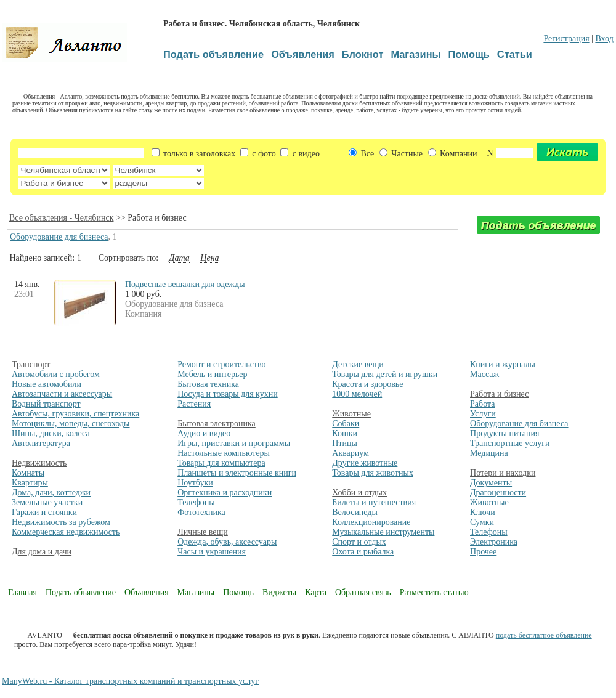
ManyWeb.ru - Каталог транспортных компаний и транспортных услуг (130, 681)
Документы (491, 483)
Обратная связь (363, 592)
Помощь (238, 592)
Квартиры (30, 483)
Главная (22, 592)
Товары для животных (373, 473)
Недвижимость (39, 463)
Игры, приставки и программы (234, 443)
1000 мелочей (357, 394)
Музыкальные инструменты (383, 532)
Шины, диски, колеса (51, 433)
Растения (194, 404)
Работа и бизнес (499, 394)
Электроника (494, 542)
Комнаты (28, 473)
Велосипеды (355, 512)
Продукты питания (505, 433)
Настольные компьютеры (224, 453)
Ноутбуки (195, 483)
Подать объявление (81, 592)
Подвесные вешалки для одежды (185, 284)
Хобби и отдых (359, 493)
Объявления (147, 592)
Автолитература (41, 443)
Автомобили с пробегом (56, 374)
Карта (316, 592)
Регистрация (566, 39)
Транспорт (31, 364)
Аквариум (351, 453)
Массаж (484, 374)
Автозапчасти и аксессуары (62, 394)
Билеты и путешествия (374, 502)
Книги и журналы (503, 364)
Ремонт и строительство (221, 364)
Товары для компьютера (221, 463)
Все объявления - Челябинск (61, 218)
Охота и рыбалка (363, 552)
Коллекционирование (371, 522)
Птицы (345, 443)
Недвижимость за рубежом (61, 522)
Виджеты (279, 592)
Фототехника (201, 512)
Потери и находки (503, 473)
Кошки (345, 433)
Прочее (483, 552)
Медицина (489, 453)
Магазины (196, 592)
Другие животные (365, 463)
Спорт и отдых (359, 542)
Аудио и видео (204, 433)
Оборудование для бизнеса (59, 237)
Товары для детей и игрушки (385, 374)
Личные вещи (203, 532)
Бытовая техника (208, 384)
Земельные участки (47, 502)
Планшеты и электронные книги (237, 473)
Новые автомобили (47, 384)
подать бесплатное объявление (544, 635)
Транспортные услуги (510, 443)
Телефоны (196, 502)
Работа (482, 404)
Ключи (483, 512)
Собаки (346, 424)
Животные (351, 414)
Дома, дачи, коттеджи (51, 493)
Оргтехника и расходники (225, 493)
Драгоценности (498, 493)
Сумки (482, 522)
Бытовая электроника (217, 424)
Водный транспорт (46, 404)
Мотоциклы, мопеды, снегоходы (71, 424)
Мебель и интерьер (212, 374)
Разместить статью (434, 592)
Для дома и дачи (42, 552)
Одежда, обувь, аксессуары (227, 542)
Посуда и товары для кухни (228, 394)
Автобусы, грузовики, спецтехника (75, 414)
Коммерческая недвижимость (66, 532)
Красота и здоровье (367, 384)
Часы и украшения (212, 552)
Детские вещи (358, 364)
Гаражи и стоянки (44, 512)
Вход (604, 39)
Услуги (483, 414)
